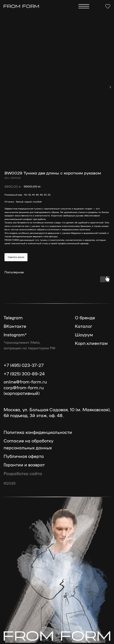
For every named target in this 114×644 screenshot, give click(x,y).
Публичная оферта (24, 456)
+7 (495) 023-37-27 (24, 365)
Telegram (13, 317)
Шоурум (84, 334)
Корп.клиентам (91, 343)
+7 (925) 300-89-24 (24, 373)
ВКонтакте (15, 326)
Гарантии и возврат (24, 465)
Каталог (83, 326)
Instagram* (15, 334)
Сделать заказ (16, 257)
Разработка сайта (23, 473)
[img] (21, 6)
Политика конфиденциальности (38, 432)
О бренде (85, 317)
